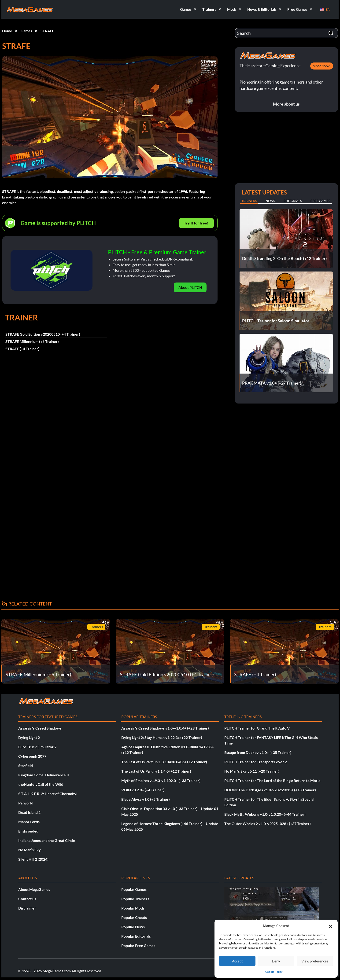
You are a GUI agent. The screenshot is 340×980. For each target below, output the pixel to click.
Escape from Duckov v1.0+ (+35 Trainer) (258, 752)
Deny (276, 961)
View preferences (315, 961)
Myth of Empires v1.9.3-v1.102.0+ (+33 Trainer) (161, 780)
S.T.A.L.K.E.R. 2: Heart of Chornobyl (48, 794)
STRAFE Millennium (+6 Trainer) (32, 341)
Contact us (27, 899)
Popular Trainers (135, 899)
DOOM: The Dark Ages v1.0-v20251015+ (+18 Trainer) (270, 790)
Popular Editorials (136, 936)
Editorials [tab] (293, 201)
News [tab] (270, 201)
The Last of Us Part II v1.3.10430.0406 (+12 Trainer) (164, 762)
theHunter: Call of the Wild (41, 784)
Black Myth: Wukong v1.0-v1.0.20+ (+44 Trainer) (265, 814)
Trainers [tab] (249, 201)
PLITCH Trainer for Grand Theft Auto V (257, 728)
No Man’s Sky (30, 850)
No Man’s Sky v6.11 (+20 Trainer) (252, 771)
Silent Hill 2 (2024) (33, 859)
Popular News (133, 927)
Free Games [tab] (320, 201)
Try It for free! (196, 223)
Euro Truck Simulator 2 (37, 747)
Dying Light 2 (29, 737)
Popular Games (134, 889)
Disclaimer (27, 908)
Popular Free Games (138, 945)
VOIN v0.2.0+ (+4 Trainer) (143, 790)
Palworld (26, 803)
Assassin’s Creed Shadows (40, 728)
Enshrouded (28, 831)
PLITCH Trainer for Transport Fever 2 (256, 762)
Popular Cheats (134, 917)
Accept (237, 961)
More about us (286, 104)
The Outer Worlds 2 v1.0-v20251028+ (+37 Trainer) (268, 824)
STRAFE (47, 31)
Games (26, 31)
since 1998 (322, 66)
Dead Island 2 (29, 812)
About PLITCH (190, 287)
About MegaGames (34, 889)
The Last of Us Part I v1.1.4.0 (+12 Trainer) (156, 771)
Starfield (26, 765)
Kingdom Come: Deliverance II (44, 775)
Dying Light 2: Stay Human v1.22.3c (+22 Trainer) (162, 737)
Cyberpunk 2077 (32, 756)
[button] (331, 926)
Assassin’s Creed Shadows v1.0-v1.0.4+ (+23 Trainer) (165, 728)
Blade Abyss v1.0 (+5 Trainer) (146, 799)
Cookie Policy (274, 972)
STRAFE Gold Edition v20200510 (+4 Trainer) (43, 334)
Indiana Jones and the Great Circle (47, 840)
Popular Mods (133, 908)
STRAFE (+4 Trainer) (22, 349)
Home (7, 31)
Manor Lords (29, 822)
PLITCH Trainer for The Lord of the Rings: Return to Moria (272, 780)
